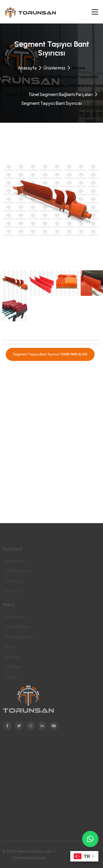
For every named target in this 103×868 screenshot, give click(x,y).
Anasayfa (27, 68)
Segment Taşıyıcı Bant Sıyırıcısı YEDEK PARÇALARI (48, 354)
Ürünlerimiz (55, 68)
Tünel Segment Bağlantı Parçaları (61, 94)
